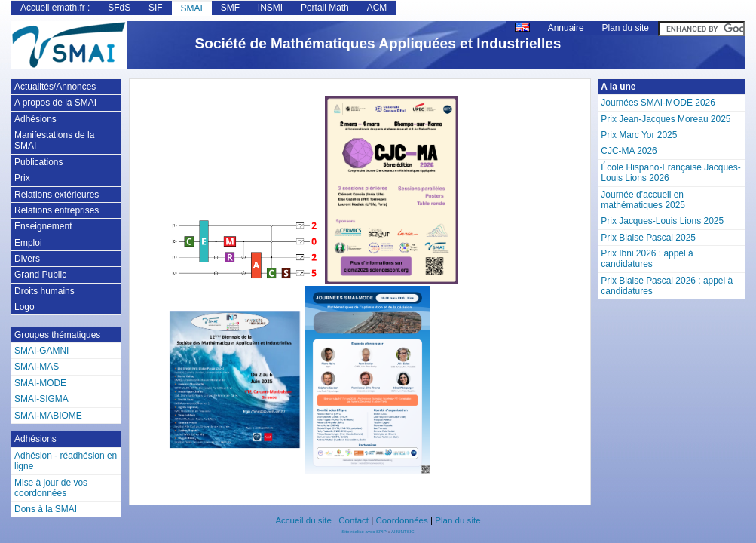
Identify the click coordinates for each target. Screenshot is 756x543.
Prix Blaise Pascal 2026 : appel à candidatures (667, 286)
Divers (27, 259)
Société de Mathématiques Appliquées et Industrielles (378, 43)
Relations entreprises (57, 210)
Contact (354, 520)
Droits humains (44, 291)
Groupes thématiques (57, 335)
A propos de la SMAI (55, 103)
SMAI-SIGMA (41, 399)
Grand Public (40, 275)
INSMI (270, 8)
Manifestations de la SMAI (54, 140)
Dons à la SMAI (46, 509)
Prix (22, 178)
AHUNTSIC (403, 532)
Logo (24, 307)
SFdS (119, 8)
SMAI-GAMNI (41, 351)
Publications (38, 162)
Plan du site (626, 28)
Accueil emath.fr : (55, 8)
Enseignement (43, 226)
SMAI (192, 8)
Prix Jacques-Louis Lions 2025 (662, 221)
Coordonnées (401, 520)
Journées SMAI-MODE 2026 (658, 103)
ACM (377, 8)
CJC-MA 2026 (629, 151)
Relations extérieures (57, 195)
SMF (230, 8)
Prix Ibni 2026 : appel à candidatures (647, 259)
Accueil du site (303, 520)
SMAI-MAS (37, 367)
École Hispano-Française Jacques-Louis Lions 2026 (670, 173)
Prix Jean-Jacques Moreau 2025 (666, 119)
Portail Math (325, 8)
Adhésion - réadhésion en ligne (66, 461)
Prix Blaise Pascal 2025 (648, 238)
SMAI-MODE (40, 383)
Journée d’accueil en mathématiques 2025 (643, 200)
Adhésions (35, 119)
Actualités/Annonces (55, 87)
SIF (156, 8)
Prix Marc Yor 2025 (639, 135)
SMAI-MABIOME (48, 416)
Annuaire (566, 28)
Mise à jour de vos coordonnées (51, 488)
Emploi (28, 243)
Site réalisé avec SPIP (364, 532)
